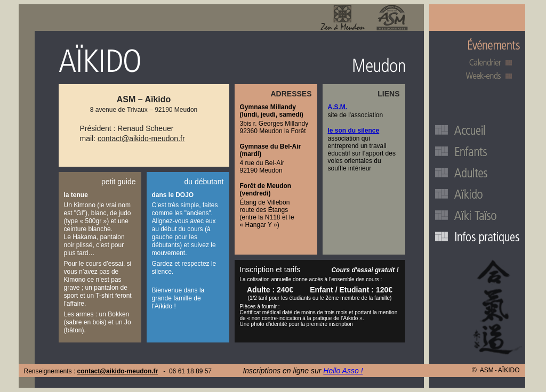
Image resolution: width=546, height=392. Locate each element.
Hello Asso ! (343, 371)
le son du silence (354, 130)
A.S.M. (338, 107)
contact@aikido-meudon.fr (141, 138)
